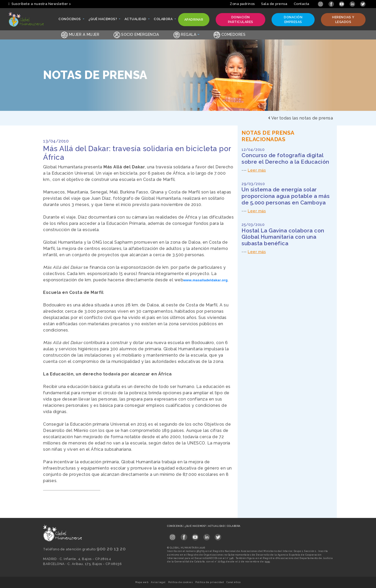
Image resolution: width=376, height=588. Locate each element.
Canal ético (234, 582)
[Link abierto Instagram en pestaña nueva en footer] (172, 535)
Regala (185, 34)
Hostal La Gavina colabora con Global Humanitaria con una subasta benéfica (283, 237)
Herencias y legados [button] (341, 20)
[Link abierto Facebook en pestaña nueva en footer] (184, 535)
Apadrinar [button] (194, 21)
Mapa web (142, 582)
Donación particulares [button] (237, 20)
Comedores (230, 34)
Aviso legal (158, 582)
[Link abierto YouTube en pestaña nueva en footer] (195, 535)
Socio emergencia (136, 34)
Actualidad (217, 526)
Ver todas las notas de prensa (301, 118)
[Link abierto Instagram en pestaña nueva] (321, 4)
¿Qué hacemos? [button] (103, 20)
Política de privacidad (210, 582)
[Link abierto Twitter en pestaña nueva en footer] (218, 535)
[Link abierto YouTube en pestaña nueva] (342, 4)
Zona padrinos (242, 4)
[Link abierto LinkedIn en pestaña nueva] (353, 4)
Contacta (302, 4)
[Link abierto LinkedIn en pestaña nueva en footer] (207, 535)
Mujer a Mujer (80, 34)
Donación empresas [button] (290, 20)
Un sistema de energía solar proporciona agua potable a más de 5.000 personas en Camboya (286, 196)
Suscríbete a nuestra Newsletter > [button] (40, 4)
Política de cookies (181, 582)
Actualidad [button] (136, 20)
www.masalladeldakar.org (205, 280)
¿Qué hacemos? (196, 526)
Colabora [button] (164, 20)
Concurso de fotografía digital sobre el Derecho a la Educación (285, 158)
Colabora (234, 526)
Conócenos (175, 526)
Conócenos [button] (70, 20)
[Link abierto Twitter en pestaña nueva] (363, 4)
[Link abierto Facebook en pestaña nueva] (332, 4)
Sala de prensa (274, 4)
